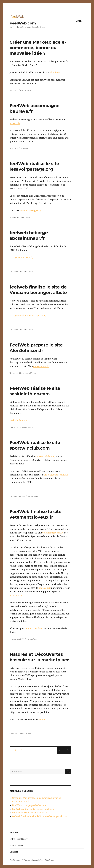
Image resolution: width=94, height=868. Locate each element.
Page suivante (67, 754)
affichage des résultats (56, 475)
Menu (79, 21)
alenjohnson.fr (41, 366)
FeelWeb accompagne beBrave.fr (29, 805)
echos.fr (43, 720)
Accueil (14, 833)
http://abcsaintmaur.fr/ (21, 257)
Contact (14, 852)
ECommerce (16, 845)
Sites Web (25, 148)
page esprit (45, 588)
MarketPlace (26, 90)
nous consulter (34, 628)
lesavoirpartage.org (30, 211)
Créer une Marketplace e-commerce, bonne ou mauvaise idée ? (38, 48)
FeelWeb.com (23, 23)
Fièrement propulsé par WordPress (39, 860)
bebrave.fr (15, 123)
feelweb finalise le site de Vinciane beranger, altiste (39, 816)
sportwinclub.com (45, 456)
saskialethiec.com (19, 420)
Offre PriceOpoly (19, 839)
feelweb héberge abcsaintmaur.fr (29, 813)
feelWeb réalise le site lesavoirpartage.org (34, 809)
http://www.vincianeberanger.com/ (28, 315)
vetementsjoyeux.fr (52, 533)
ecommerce (16, 595)
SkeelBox (55, 72)
